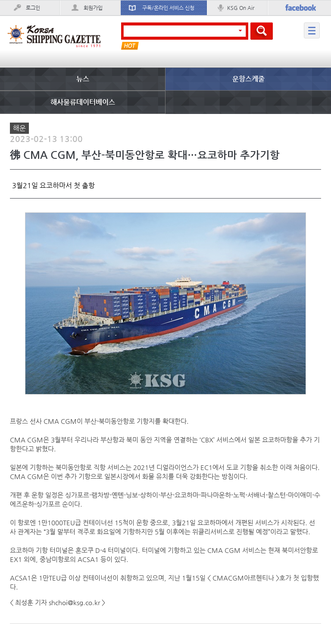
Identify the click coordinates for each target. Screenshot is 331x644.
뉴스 (83, 79)
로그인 (33, 8)
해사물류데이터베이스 (83, 102)
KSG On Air (241, 8)
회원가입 (93, 8)
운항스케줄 (248, 79)
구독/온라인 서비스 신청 (168, 8)
